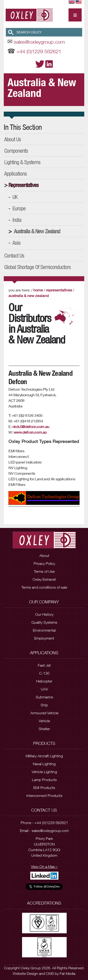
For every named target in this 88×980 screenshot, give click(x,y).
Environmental (44, 630)
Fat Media (67, 973)
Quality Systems (44, 622)
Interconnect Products (44, 796)
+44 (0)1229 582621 (39, 51)
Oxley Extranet (44, 579)
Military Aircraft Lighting (44, 756)
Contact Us (14, 255)
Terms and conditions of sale (44, 587)
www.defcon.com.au (30, 432)
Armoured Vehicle (44, 713)
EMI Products (44, 788)
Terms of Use (44, 571)
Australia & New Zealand (37, 231)
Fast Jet (44, 665)
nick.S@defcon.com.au (31, 426)
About (44, 555)
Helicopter (44, 681)
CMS (50, 973)
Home (38, 290)
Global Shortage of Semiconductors (37, 267)
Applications (15, 173)
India (17, 220)
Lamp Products (44, 780)
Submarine (44, 697)
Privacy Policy (44, 563)
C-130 (44, 673)
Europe (19, 208)
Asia (16, 243)
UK (15, 197)
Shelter (44, 729)
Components (16, 151)
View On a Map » (44, 867)
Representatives (23, 185)
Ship (44, 705)
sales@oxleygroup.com (39, 42)
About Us (13, 139)
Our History (44, 614)
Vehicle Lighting (44, 772)
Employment (44, 638)
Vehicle (44, 721)
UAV (44, 689)
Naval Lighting (44, 764)
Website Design (25, 973)
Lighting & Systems (22, 162)
